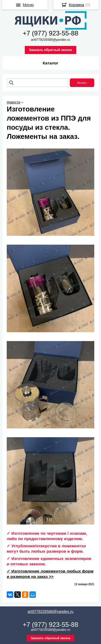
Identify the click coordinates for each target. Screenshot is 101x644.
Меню (28, 5)
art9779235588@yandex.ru (51, 612)
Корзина (76, 5)
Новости (13, 102)
